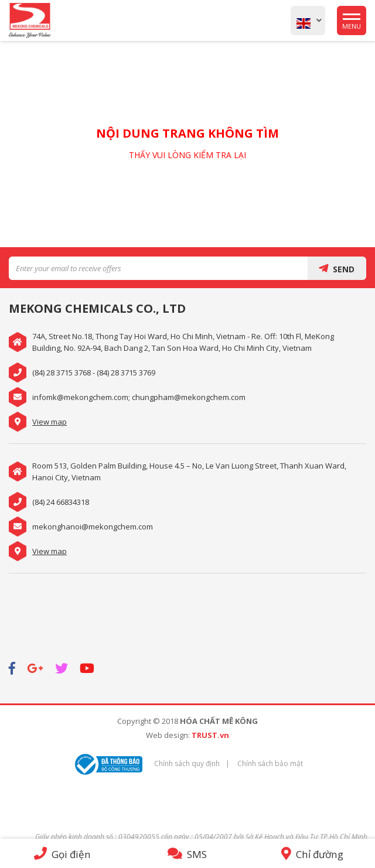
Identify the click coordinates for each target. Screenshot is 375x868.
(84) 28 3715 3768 (62, 373)
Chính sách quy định (187, 763)
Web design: (168, 735)
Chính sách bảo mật (270, 763)
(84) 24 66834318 (61, 502)
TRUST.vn (210, 735)
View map (50, 422)
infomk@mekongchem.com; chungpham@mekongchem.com (139, 397)
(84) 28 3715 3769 (126, 373)
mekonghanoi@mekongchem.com (93, 527)
